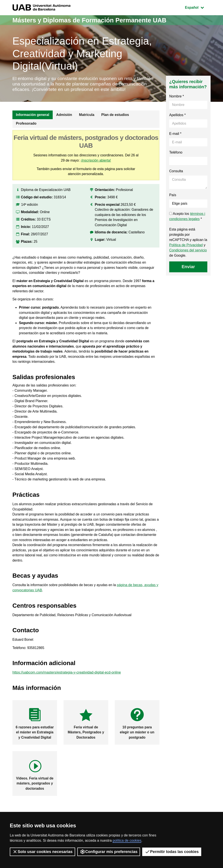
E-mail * (175, 140)
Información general (33, 121)
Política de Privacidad (186, 252)
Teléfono (176, 159)
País (173, 202)
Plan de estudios (115, 121)
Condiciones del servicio (188, 257)
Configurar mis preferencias (109, 852)
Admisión (64, 121)
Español (198, 7)
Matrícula (87, 121)
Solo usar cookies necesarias (42, 852)
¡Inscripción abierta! (96, 167)
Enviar (188, 273)
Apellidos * (177, 121)
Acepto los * (187, 223)
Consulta (176, 178)
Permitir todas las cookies (172, 852)
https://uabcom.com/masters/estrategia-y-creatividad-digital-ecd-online (67, 686)
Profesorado (26, 130)
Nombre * (177, 103)
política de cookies (127, 840)
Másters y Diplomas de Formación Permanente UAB (93, 20)
